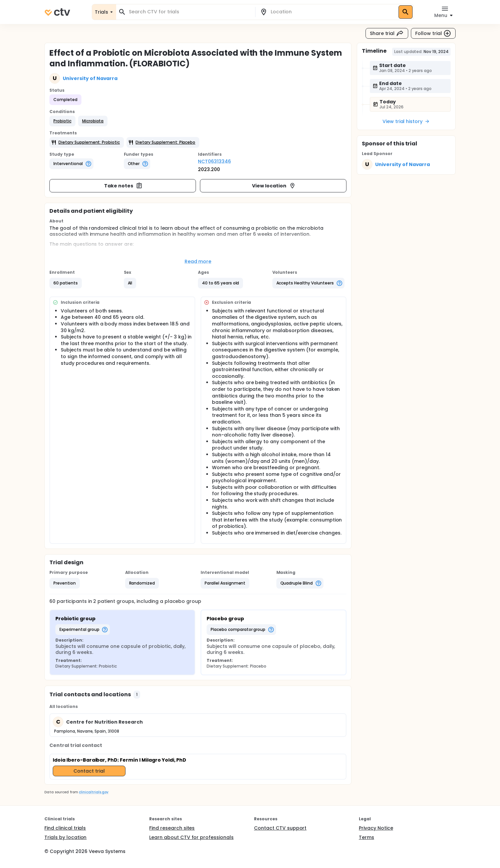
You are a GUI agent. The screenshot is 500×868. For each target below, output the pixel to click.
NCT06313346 (214, 161)
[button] (62, 121)
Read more (198, 261)
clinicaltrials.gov (93, 792)
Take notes (123, 186)
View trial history (406, 121)
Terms (366, 837)
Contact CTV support (280, 828)
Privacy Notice (376, 828)
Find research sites (172, 828)
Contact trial (89, 771)
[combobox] (190, 12)
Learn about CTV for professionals (191, 837)
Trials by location (65, 837)
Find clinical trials (65, 828)
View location (274, 186)
